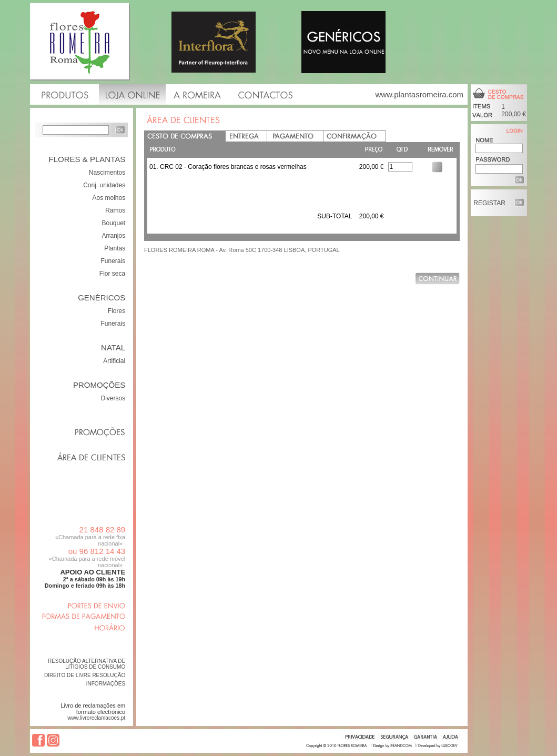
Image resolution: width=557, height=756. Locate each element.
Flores (117, 311)
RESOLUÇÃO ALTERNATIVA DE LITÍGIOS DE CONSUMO (87, 664)
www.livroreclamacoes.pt (96, 718)
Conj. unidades (104, 185)
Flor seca (112, 274)
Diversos (113, 398)
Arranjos (114, 236)
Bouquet (113, 223)
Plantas (115, 248)
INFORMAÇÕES (106, 684)
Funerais (113, 261)
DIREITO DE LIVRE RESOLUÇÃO (85, 675)
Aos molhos (109, 198)
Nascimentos (107, 173)
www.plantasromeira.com (419, 94)
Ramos (115, 210)
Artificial (114, 361)
